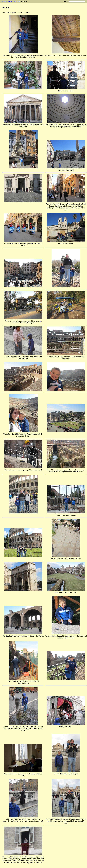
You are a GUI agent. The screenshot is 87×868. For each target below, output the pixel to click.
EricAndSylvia (7, 1)
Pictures (17, 1)
